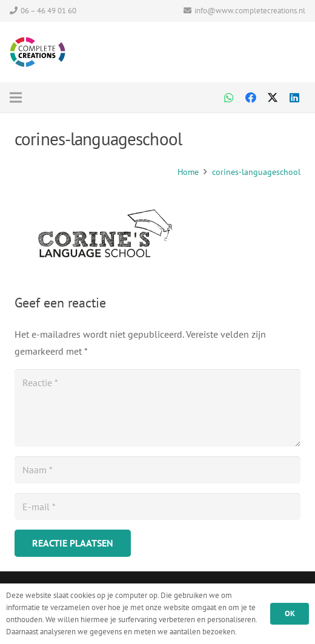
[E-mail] (157, 507)
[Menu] (66, 97)
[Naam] (157, 470)
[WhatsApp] (229, 97)
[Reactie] (157, 408)
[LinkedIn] (294, 97)
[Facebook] (251, 97)
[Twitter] (273, 97)
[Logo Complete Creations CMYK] (38, 52)
